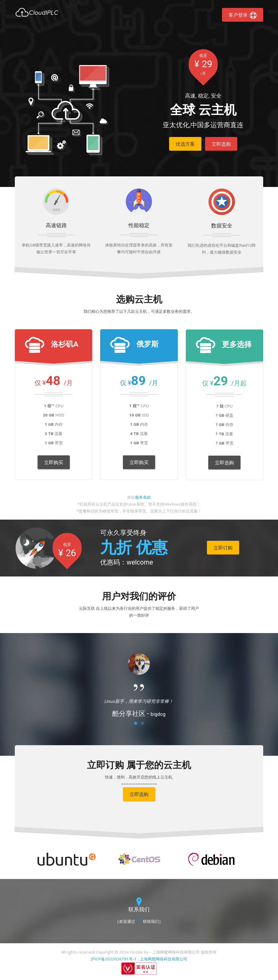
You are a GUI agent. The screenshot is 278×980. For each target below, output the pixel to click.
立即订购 (223, 548)
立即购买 (54, 462)
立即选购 (221, 144)
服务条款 (143, 497)
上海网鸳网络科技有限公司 (164, 959)
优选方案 (185, 144)
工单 (139, 921)
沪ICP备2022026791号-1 (114, 959)
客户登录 (243, 15)
